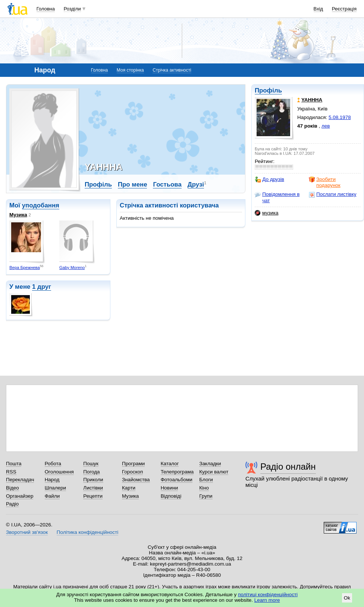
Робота (53, 464)
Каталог (170, 464)
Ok (347, 598)
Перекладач (20, 480)
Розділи (72, 9)
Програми (133, 464)
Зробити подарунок (325, 182)
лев (326, 126)
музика (266, 213)
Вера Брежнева (25, 267)
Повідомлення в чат (277, 197)
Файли (52, 496)
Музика (18, 215)
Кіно (204, 488)
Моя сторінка (130, 70)
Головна (46, 9)
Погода (91, 472)
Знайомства (136, 480)
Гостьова (167, 184)
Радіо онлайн (288, 467)
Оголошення (59, 472)
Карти (129, 488)
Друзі (196, 184)
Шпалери (55, 488)
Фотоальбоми (177, 480)
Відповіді (171, 496)
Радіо (12, 504)
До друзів (269, 179)
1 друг (42, 287)
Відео (12, 488)
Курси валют (214, 472)
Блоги (206, 480)
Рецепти (93, 496)
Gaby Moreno (72, 267)
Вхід (318, 9)
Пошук (91, 464)
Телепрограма (177, 472)
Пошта (14, 464)
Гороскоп (132, 472)
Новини (170, 488)
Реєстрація (344, 9)
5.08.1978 (340, 117)
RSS (11, 472)
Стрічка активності (172, 70)
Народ (52, 480)
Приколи (93, 480)
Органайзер (20, 496)
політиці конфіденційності (268, 595)
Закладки (210, 464)
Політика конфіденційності (87, 532)
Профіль (268, 90)
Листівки (93, 488)
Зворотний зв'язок (27, 532)
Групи (206, 496)
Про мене (133, 184)
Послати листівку (332, 194)
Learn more (267, 600)
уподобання (41, 205)
